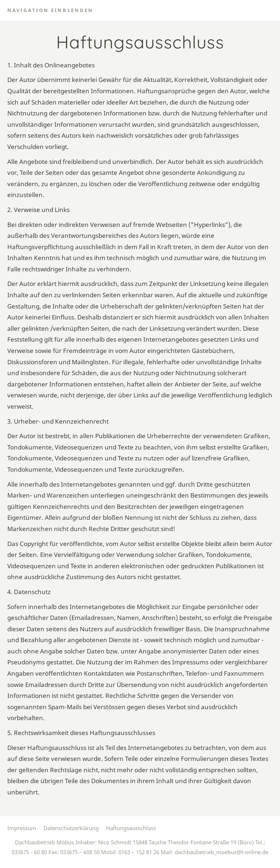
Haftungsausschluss (131, 828)
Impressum (22, 828)
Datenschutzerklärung (71, 828)
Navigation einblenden (50, 10)
